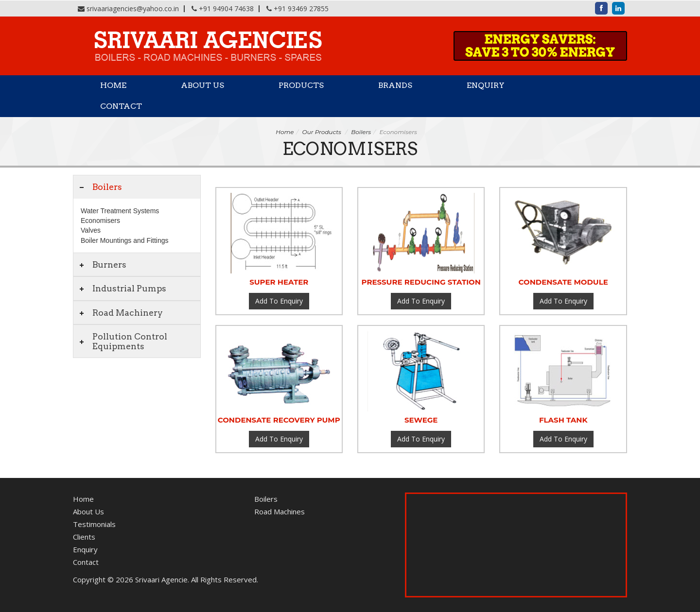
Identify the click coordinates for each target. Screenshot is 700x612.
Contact (121, 106)
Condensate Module (563, 282)
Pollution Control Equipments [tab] (122, 341)
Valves (91, 230)
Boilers (361, 132)
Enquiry (486, 85)
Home (113, 85)
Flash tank (563, 420)
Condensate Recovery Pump (279, 420)
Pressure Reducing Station (421, 282)
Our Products (322, 132)
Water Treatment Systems (120, 211)
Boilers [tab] (100, 187)
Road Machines (280, 511)
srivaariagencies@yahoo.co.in (133, 8)
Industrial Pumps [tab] (122, 288)
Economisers (100, 221)
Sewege (421, 420)
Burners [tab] (102, 264)
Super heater (279, 282)
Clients (84, 537)
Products (301, 85)
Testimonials (94, 524)
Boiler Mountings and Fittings (125, 240)
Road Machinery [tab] (120, 313)
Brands (395, 85)
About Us (202, 85)
